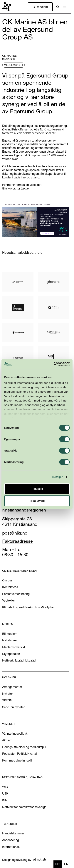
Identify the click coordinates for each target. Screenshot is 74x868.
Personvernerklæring (16, 594)
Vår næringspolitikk (15, 733)
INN (5, 800)
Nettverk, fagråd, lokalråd (19, 660)
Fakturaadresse (17, 541)
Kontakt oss (10, 587)
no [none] (58, 864)
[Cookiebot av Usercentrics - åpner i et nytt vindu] (54, 364)
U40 (5, 793)
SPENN (7, 700)
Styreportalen (11, 654)
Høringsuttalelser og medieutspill (24, 747)
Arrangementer (12, 687)
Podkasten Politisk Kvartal (20, 754)
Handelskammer (13, 833)
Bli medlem (40, 7)
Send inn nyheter (13, 707)
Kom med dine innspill (17, 760)
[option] (66, 864)
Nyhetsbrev (10, 640)
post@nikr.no (15, 533)
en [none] (66, 864)
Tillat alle (37, 489)
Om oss (7, 580)
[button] (65, 7)
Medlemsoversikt (14, 647)
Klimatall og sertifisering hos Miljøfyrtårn (29, 607)
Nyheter (7, 694)
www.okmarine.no (17, 188)
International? (11, 847)
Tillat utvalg (37, 501)
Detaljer (58, 477)
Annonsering (11, 840)
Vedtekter (9, 600)
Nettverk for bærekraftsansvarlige (24, 807)
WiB (5, 787)
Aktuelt (7, 740)
